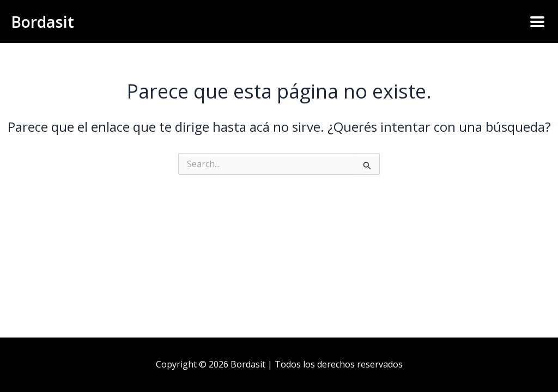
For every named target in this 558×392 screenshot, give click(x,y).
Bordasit (44, 22)
